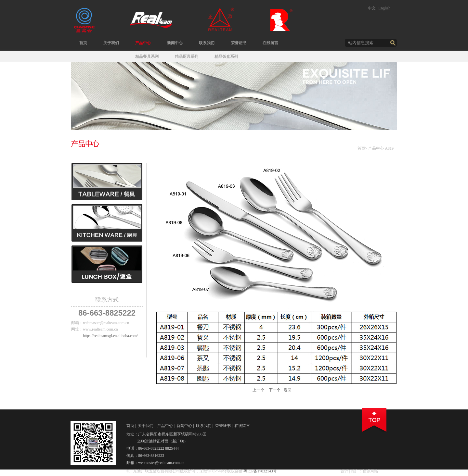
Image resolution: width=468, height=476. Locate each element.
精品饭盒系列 (226, 56)
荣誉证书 (239, 43)
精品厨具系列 (187, 56)
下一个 (275, 390)
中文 (372, 8)
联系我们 (207, 43)
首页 (83, 43)
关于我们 (111, 43)
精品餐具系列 (147, 56)
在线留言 (270, 43)
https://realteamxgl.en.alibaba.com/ (110, 336)
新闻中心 (175, 43)
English (384, 8)
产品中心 (143, 43)
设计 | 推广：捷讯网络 (359, 471)
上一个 (258, 390)
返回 (288, 390)
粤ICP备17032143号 (260, 471)
